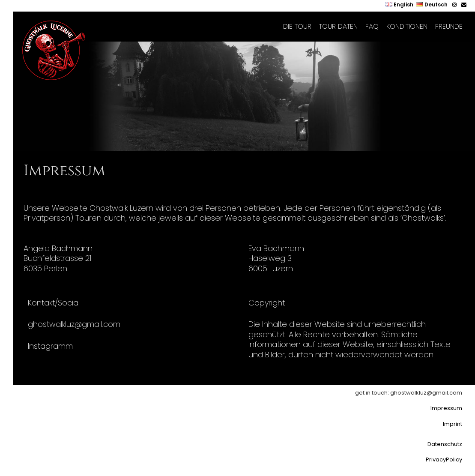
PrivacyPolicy (444, 460)
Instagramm (50, 346)
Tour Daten (338, 26)
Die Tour (297, 26)
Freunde (449, 26)
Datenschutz (445, 444)
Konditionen (407, 26)
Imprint (453, 424)
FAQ (372, 26)
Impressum (446, 408)
